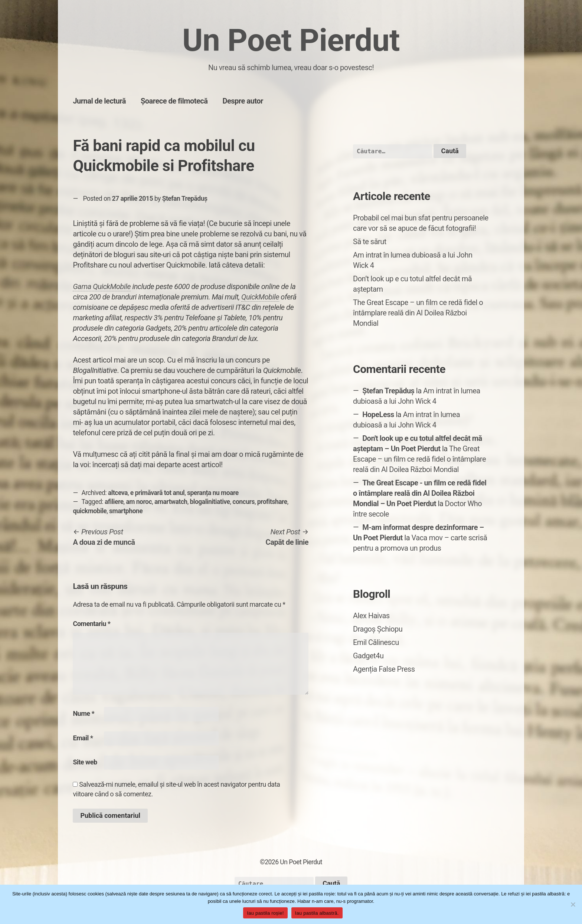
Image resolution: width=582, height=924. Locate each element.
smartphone (126, 511)
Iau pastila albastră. (317, 913)
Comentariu (91, 624)
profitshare (272, 502)
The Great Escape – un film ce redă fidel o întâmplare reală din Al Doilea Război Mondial (418, 313)
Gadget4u (368, 656)
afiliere (114, 502)
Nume (84, 713)
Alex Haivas (371, 616)
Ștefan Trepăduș (185, 199)
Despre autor (243, 101)
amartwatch (171, 502)
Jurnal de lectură (99, 101)
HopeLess (378, 415)
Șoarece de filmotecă (174, 101)
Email (83, 738)
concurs (243, 502)
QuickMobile (260, 297)
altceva (118, 493)
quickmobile (90, 511)
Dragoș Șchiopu (378, 629)
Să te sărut (370, 242)
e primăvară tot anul (157, 493)
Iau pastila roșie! (265, 913)
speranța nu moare (213, 493)
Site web (85, 762)
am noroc (139, 502)
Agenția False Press (384, 669)
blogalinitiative (210, 502)
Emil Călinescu (376, 642)
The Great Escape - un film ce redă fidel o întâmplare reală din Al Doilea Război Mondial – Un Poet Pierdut (420, 493)
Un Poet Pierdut (291, 40)
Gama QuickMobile (102, 286)
